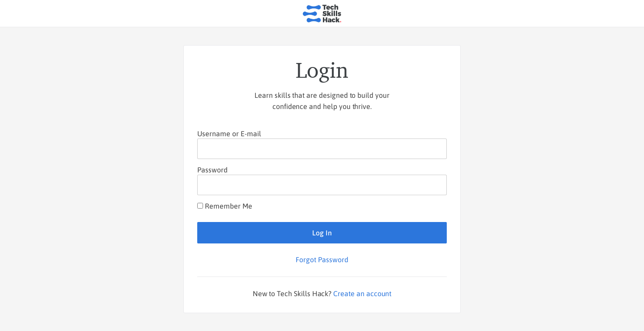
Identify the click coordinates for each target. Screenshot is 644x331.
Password (212, 170)
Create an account (362, 293)
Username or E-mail (229, 134)
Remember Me (225, 206)
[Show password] (432, 185)
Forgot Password (322, 260)
